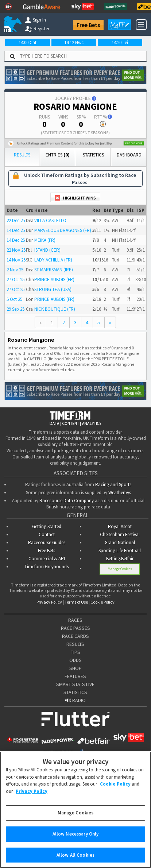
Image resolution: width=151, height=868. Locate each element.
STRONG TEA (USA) (53, 289)
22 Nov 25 (16, 250)
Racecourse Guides (47, 542)
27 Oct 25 (16, 280)
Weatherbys (120, 493)
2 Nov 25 (15, 270)
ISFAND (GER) (47, 250)
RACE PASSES (75, 628)
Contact (47, 534)
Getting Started (47, 526)
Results (22, 155)
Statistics (93, 155)
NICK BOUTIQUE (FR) (55, 309)
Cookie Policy (102, 602)
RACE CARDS (75, 636)
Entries (58, 155)
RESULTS (75, 644)
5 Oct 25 (14, 299)
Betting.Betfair (120, 559)
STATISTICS (75, 692)
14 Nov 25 (16, 260)
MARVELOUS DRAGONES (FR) (63, 230)
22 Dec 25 (16, 220)
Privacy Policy (49, 602)
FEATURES (75, 676)
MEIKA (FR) (45, 240)
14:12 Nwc (74, 42)
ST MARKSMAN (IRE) (54, 270)
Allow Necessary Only (76, 839)
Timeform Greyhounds (47, 567)
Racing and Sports (113, 485)
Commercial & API (47, 559)
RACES (75, 620)
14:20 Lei (120, 42)
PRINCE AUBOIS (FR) (54, 280)
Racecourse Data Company (67, 501)
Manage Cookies (120, 569)
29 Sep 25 (16, 309)
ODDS (75, 660)
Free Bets (88, 25)
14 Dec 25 (16, 230)
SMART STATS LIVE (75, 684)
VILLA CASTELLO (50, 220)
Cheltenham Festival (120, 534)
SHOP (75, 668)
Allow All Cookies (75, 860)
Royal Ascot (120, 526)
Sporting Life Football (120, 551)
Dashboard (129, 155)
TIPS (75, 652)
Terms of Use (76, 602)
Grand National (120, 542)
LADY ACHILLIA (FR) (53, 260)
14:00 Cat (28, 42)
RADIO (75, 700)
